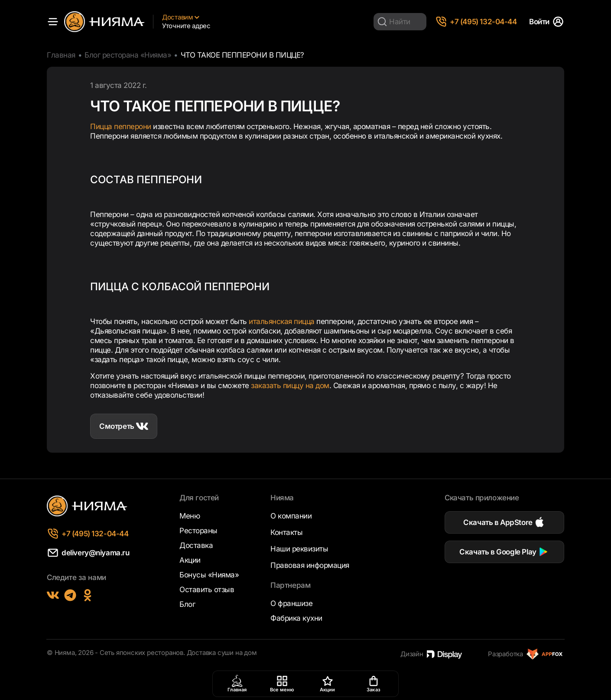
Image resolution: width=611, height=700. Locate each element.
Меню (190, 516)
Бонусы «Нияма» (209, 575)
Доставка (196, 545)
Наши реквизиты (299, 549)
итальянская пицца (282, 321)
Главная (61, 55)
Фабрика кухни (296, 618)
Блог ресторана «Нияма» (128, 55)
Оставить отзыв (207, 590)
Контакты (286, 532)
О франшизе (291, 603)
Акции (190, 560)
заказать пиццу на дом (290, 386)
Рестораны (198, 531)
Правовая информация (310, 565)
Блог (187, 604)
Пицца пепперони (121, 126)
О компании (291, 516)
